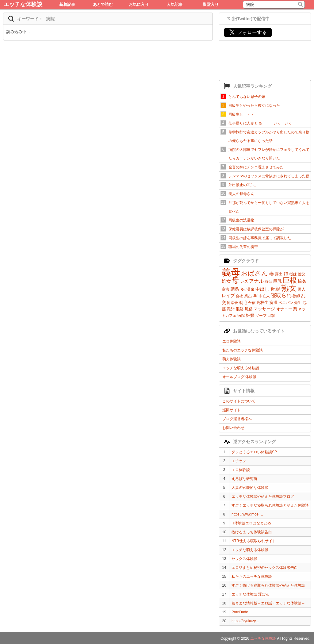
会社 (239, 296)
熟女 (289, 288)
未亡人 (264, 296)
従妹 (293, 274)
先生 (298, 303)
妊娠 (250, 315)
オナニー (284, 309)
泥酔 (231, 309)
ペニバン (286, 303)
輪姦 (302, 281)
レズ (244, 281)
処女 (226, 281)
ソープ (261, 316)
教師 (296, 296)
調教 (235, 289)
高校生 (262, 303)
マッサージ (264, 309)
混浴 (240, 309)
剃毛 (243, 303)
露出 (279, 274)
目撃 (271, 316)
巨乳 (278, 281)
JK (255, 296)
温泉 (251, 289)
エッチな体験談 (23, 4)
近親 (275, 289)
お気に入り (139, 4)
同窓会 (232, 303)
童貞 (226, 289)
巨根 (290, 280)
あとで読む (103, 4)
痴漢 (274, 303)
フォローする (248, 32)
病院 (241, 316)
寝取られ (281, 295)
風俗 (249, 309)
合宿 (252, 303)
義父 (301, 274)
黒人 (301, 289)
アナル (256, 281)
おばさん (255, 273)
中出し (262, 289)
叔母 (268, 282)
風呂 (248, 296)
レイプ (228, 296)
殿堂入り (211, 4)
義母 (231, 272)
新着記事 (67, 4)
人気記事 (175, 4)
